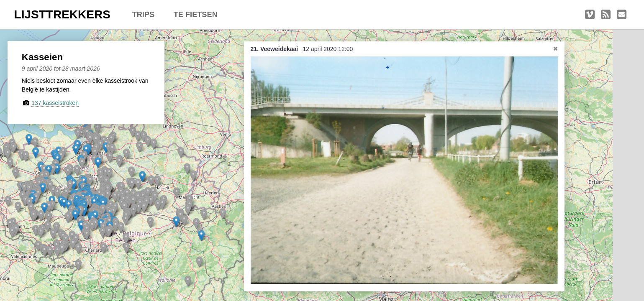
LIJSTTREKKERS (62, 14)
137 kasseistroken (59, 103)
